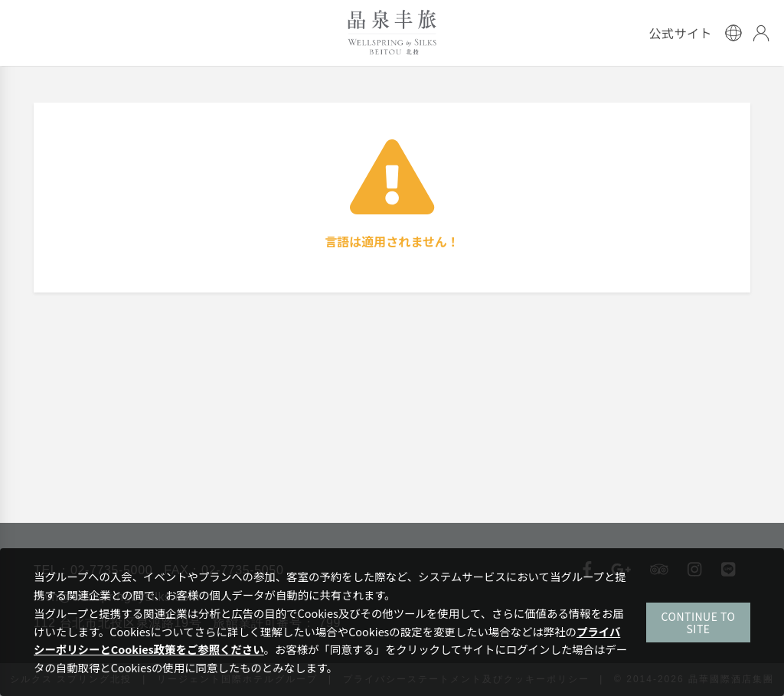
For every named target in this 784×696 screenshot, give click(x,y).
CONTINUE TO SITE (699, 622)
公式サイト (680, 33)
